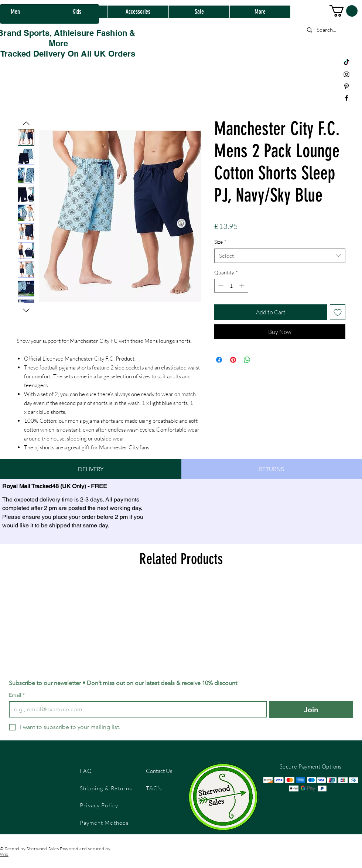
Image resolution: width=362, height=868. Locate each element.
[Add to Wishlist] (338, 312)
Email (17, 695)
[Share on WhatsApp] (247, 360)
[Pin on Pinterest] (233, 360)
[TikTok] (346, 63)
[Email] (136, 709)
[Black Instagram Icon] (346, 74)
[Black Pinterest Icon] (346, 86)
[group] (181, 623)
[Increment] (243, 286)
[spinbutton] (231, 286)
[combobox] (280, 256)
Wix (4, 854)
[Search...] (331, 30)
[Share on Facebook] (219, 360)
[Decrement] (220, 286)
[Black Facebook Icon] (346, 98)
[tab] (91, 469)
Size (220, 242)
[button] (344, 11)
